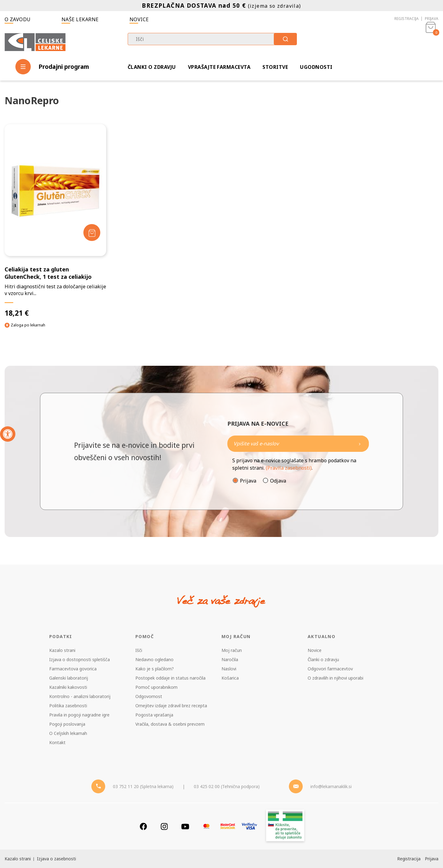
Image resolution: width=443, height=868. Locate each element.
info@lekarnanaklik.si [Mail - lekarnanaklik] (331, 786)
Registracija (407, 19)
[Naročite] (298, 444)
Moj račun (232, 650)
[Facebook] (143, 826)
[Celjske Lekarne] (35, 41)
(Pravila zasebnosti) (289, 468)
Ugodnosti (316, 67)
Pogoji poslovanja (67, 724)
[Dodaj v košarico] (92, 233)
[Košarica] (431, 42)
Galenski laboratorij (69, 678)
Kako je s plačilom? (155, 669)
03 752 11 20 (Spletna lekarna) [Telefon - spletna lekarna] (143, 786)
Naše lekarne (80, 19)
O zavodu (18, 19)
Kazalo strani (62, 650)
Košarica (230, 678)
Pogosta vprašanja (154, 715)
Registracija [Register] (409, 859)
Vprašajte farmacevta (219, 67)
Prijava (432, 19)
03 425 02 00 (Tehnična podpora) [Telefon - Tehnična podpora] (227, 786)
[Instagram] (164, 826)
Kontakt (57, 742)
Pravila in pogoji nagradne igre (79, 715)
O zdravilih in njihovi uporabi (335, 678)
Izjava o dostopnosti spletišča (80, 659)
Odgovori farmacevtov (330, 669)
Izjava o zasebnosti (56, 859)
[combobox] (212, 39)
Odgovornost (149, 696)
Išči (139, 650)
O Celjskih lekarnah (68, 733)
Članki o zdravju (152, 67)
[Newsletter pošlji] (360, 444)
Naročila (230, 659)
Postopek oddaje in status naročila (170, 678)
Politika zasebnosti (68, 706)
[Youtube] (185, 826)
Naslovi (229, 669)
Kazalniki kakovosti (68, 687)
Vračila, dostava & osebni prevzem (170, 724)
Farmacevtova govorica (73, 669)
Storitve (275, 67)
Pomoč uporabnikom (156, 687)
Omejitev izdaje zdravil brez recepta (171, 706)
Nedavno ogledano (154, 659)
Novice (139, 19)
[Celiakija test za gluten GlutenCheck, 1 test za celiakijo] (55, 221)
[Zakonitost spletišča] (285, 826)
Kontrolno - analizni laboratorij (80, 696)
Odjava (278, 481)
